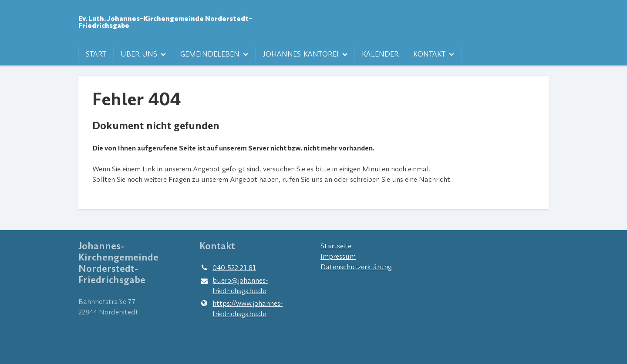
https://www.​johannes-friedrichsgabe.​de (241, 308)
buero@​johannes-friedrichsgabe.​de (234, 286)
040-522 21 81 (228, 267)
